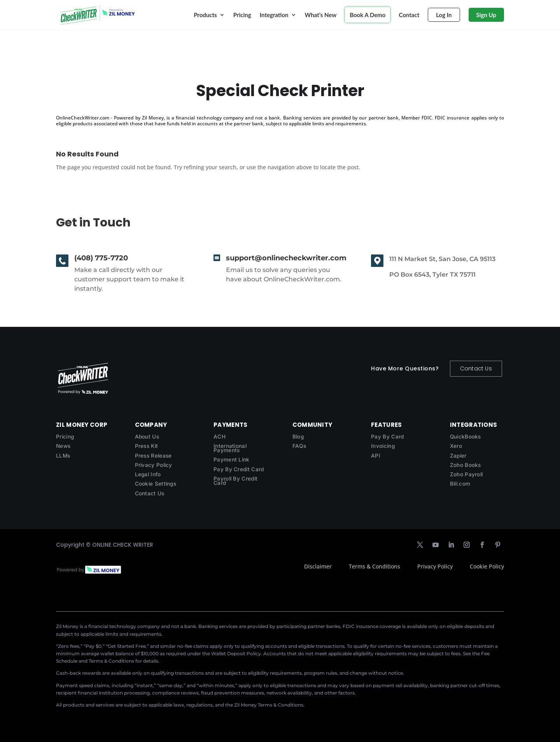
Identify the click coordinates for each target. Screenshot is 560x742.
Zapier (458, 456)
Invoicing (383, 446)
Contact (409, 15)
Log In (444, 15)
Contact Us (476, 368)
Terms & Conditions (374, 566)
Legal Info (148, 474)
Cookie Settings (156, 484)
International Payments (230, 448)
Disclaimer (318, 566)
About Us (147, 437)
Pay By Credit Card (239, 469)
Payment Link (232, 460)
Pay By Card (387, 437)
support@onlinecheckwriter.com (286, 258)
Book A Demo (367, 15)
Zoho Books (465, 465)
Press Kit (147, 446)
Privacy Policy (154, 465)
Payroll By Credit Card (235, 481)
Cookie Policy (487, 566)
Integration (274, 15)
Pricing (242, 15)
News (63, 446)
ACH (220, 437)
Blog (298, 437)
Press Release (153, 456)
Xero (456, 446)
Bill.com (460, 484)
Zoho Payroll (466, 474)
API (376, 456)
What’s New (321, 15)
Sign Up (486, 15)
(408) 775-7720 (101, 258)
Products (205, 15)
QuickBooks (465, 437)
